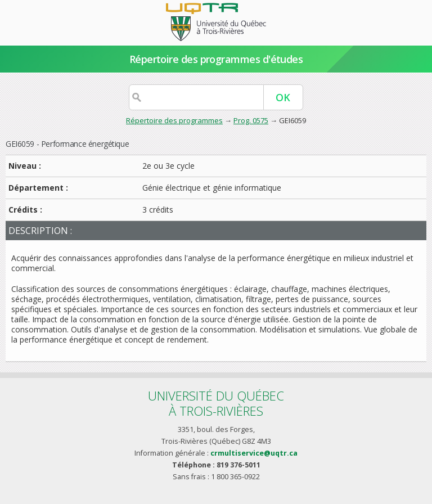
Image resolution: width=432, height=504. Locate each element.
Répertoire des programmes (174, 120)
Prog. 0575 (251, 120)
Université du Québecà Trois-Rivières (216, 403)
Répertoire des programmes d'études (216, 59)
